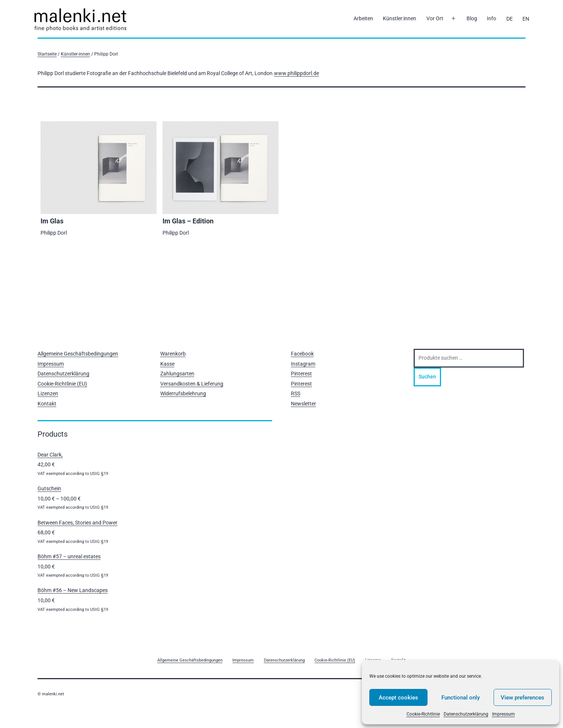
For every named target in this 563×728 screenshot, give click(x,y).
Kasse (167, 364)
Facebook (302, 354)
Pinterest (301, 374)
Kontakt (47, 404)
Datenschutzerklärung (466, 714)
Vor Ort (435, 18)
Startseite (47, 54)
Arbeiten (363, 18)
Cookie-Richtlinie (423, 714)
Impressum (504, 714)
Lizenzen (48, 393)
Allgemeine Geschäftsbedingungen (78, 354)
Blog (472, 18)
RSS (296, 393)
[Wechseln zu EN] (526, 19)
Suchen (427, 377)
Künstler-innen (75, 54)
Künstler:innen (400, 18)
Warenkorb (173, 354)
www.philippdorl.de (297, 73)
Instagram (303, 364)
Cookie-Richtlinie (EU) (62, 384)
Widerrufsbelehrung (183, 393)
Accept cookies (398, 698)
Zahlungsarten (177, 374)
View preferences (522, 698)
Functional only (461, 698)
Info (491, 18)
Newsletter (303, 404)
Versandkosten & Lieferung (192, 384)
